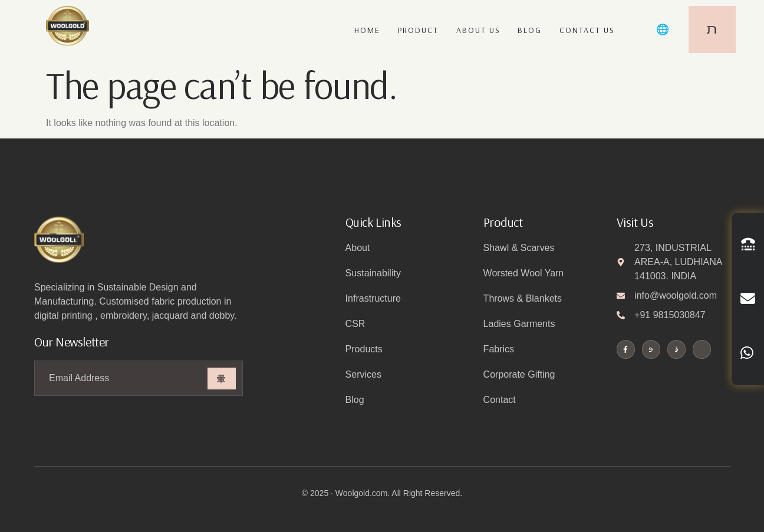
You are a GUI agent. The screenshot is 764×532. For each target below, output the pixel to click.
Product (418, 31)
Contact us (587, 31)
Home (367, 31)
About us (478, 31)
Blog (530, 31)
